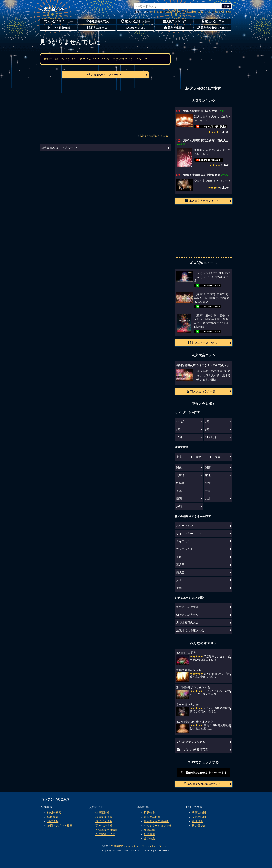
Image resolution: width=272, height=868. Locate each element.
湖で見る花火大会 (187, 615)
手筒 (179, 557)
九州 (221, 12)
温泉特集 (149, 838)
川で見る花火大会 (187, 622)
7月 (207, 422)
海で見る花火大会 (187, 607)
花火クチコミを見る (191, 741)
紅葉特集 (149, 830)
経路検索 (53, 817)
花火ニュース (97, 28)
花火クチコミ (136, 28)
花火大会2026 (52, 9)
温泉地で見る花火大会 (190, 630)
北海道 (168, 12)
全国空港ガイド (105, 834)
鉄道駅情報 (103, 813)
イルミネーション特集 (158, 826)
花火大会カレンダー (136, 21)
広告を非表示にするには (154, 136)
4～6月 (181, 422)
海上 (179, 580)
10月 (179, 437)
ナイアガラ (183, 541)
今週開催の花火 (97, 21)
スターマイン (185, 526)
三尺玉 (180, 565)
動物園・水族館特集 (156, 821)
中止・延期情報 (59, 28)
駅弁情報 (198, 821)
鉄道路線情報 (104, 817)
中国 (207, 12)
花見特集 (149, 813)
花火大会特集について (213, 28)
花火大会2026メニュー (58, 21)
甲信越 (185, 12)
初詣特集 (149, 834)
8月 (178, 430)
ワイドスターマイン (189, 534)
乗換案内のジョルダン (125, 846)
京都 (198, 457)
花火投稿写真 (174, 28)
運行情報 (53, 821)
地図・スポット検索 (60, 826)
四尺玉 (180, 572)
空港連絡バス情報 (107, 830)
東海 (201, 12)
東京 (179, 457)
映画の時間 (199, 813)
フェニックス (185, 549)
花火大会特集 (152, 817)
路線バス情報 (104, 821)
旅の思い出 (199, 826)
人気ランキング (174, 21)
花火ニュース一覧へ (202, 343)
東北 (177, 12)
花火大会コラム (213, 21)
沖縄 (228, 12)
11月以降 (211, 437)
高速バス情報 (104, 826)
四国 (214, 12)
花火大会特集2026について (202, 784)
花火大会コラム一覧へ (202, 391)
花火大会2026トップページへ (104, 75)
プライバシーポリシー (156, 846)
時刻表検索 (54, 813)
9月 (207, 430)
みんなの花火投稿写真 (192, 749)
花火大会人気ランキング (203, 201)
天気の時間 (199, 817)
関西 (160, 12)
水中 (179, 588)
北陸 (194, 12)
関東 (153, 12)
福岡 (218, 457)
